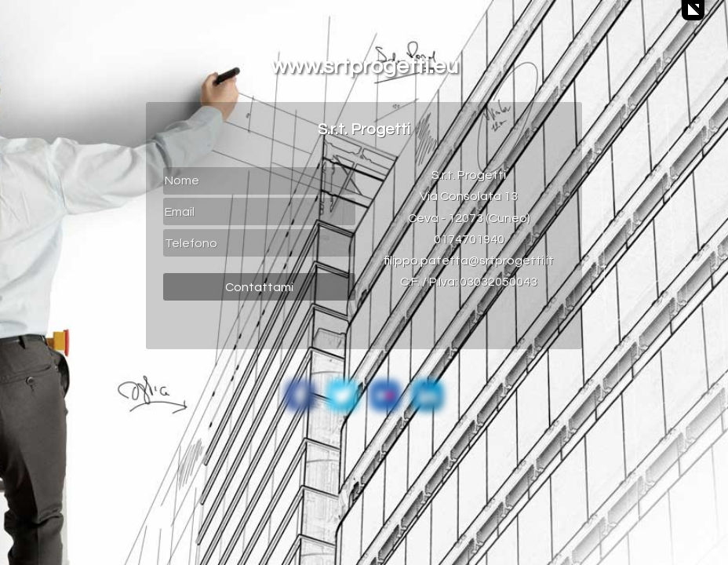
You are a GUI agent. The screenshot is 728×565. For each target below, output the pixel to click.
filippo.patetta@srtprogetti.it (469, 261)
